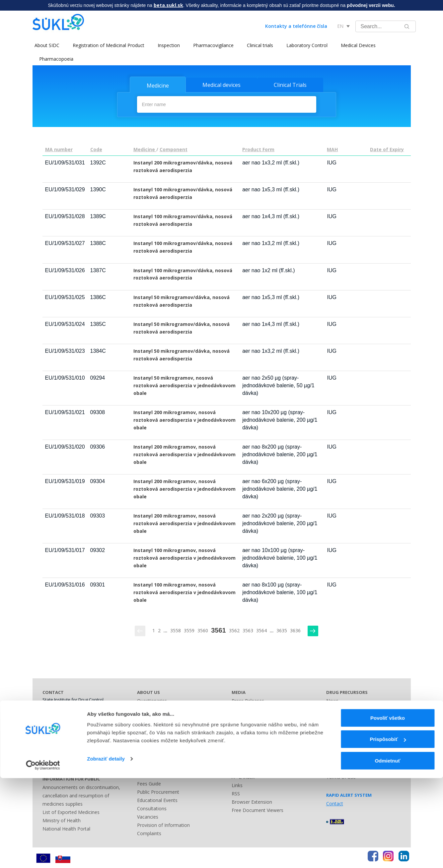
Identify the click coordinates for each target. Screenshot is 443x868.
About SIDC (45, 45)
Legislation (149, 766)
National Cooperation (160, 741)
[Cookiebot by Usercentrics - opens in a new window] (43, 855)
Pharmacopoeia (56, 59)
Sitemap (240, 768)
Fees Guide (149, 783)
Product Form (258, 148)
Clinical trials (258, 45)
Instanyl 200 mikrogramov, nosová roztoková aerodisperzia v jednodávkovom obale (185, 419)
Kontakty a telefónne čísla (296, 26)
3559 (189, 629)
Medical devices (221, 85)
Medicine (158, 86)
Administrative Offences (163, 774)
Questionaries (152, 700)
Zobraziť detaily (106, 849)
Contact (240, 708)
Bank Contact (57, 760)
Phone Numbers (60, 735)
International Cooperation (165, 749)
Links (237, 784)
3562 (234, 629)
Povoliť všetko (388, 808)
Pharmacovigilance (211, 45)
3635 (282, 629)
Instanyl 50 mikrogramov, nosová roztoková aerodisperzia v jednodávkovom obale (185, 384)
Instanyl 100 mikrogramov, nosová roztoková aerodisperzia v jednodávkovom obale (185, 557)
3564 (261, 629)
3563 (248, 629)
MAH (332, 148)
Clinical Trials (290, 85)
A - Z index (243, 776)
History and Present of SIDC (167, 733)
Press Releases (248, 700)
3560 (203, 629)
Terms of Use (341, 776)
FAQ (331, 768)
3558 (176, 629)
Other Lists (243, 751)
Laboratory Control (305, 45)
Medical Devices (356, 45)
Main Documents (156, 716)
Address (51, 743)
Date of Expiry (387, 148)
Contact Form (247, 759)
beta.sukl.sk (168, 5)
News (332, 700)
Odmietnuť (387, 851)
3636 (295, 629)
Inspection (167, 45)
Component (174, 148)
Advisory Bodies (154, 758)
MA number (59, 148)
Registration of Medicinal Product (107, 45)
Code (96, 148)
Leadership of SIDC (158, 708)
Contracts (148, 725)
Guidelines (337, 716)
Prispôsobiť (388, 829)
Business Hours (59, 751)
